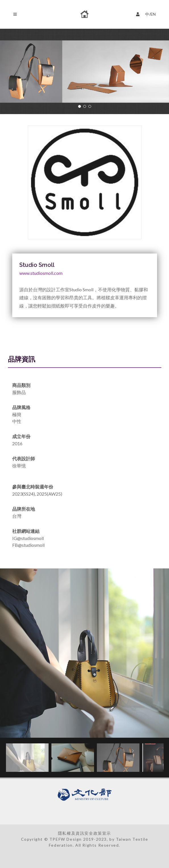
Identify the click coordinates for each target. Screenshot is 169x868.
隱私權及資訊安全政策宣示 (84, 833)
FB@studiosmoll (28, 545)
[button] (80, 106)
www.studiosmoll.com (41, 273)
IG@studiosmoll (28, 538)
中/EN (147, 14)
